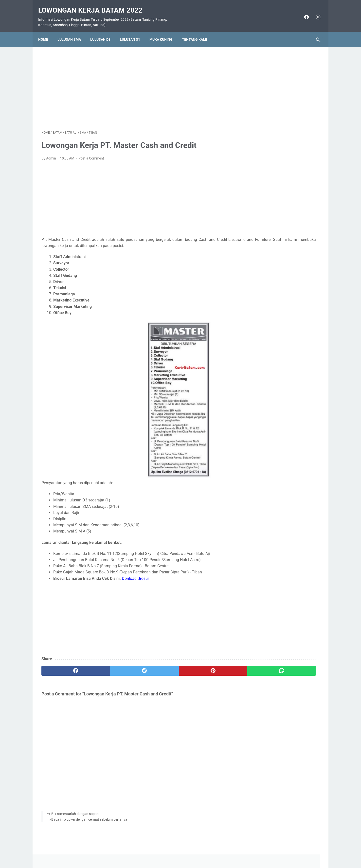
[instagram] (314, 12)
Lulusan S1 (133, 31)
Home (46, 31)
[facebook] (303, 12)
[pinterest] (158, 666)
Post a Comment (91, 153)
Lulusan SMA (72, 31)
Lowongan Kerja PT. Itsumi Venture (281, 238)
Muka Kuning (164, 31)
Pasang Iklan (178, 850)
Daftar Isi (200, 850)
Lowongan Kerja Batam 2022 (93, 5)
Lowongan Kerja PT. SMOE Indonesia (282, 179)
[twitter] (111, 666)
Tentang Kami (198, 31)
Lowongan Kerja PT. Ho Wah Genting (282, 190)
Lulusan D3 (104, 31)
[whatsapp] (205, 666)
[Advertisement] (135, 82)
